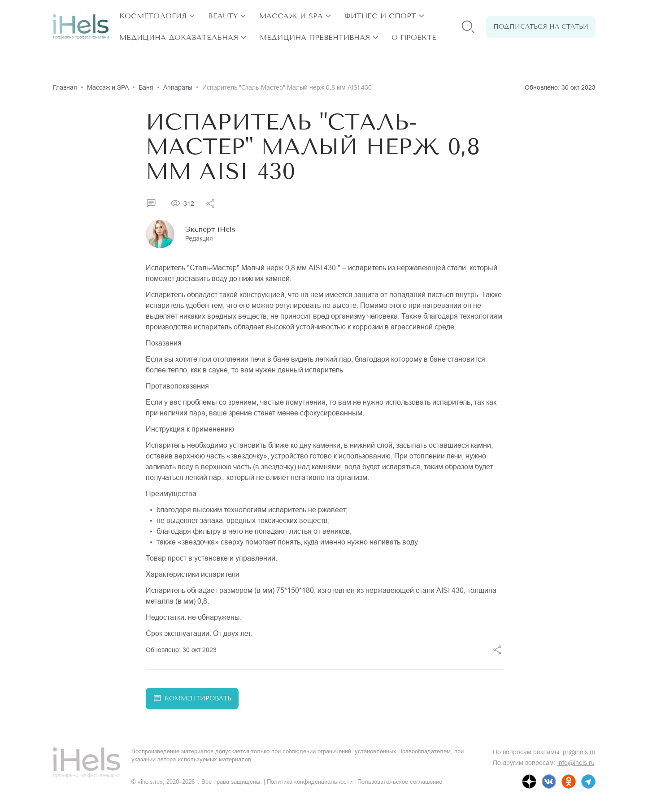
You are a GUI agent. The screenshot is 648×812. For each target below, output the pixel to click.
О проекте (414, 37)
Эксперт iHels (210, 229)
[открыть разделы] (192, 16)
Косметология (153, 16)
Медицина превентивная (315, 37)
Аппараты (178, 87)
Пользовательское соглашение (400, 782)
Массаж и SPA (291, 16)
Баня (146, 87)
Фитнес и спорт (380, 16)
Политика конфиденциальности (310, 782)
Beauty (223, 16)
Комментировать (192, 699)
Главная (65, 87)
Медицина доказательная (179, 37)
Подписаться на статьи (541, 27)
